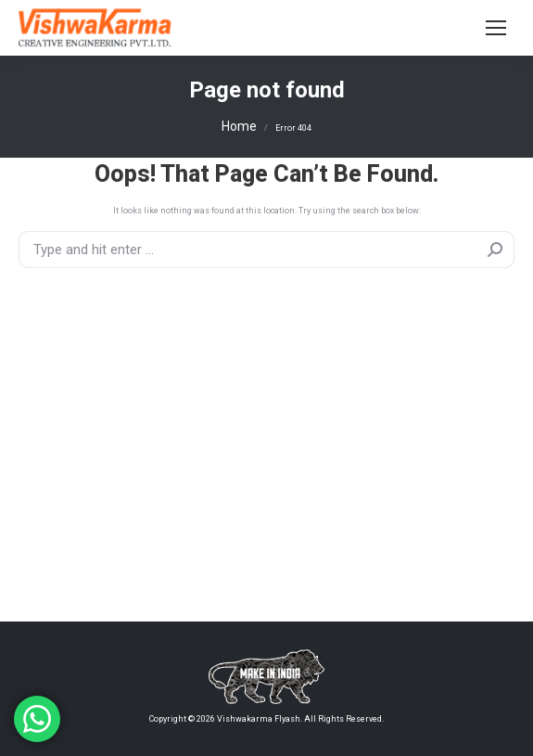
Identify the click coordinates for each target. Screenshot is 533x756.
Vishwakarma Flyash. (259, 719)
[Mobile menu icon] (496, 28)
